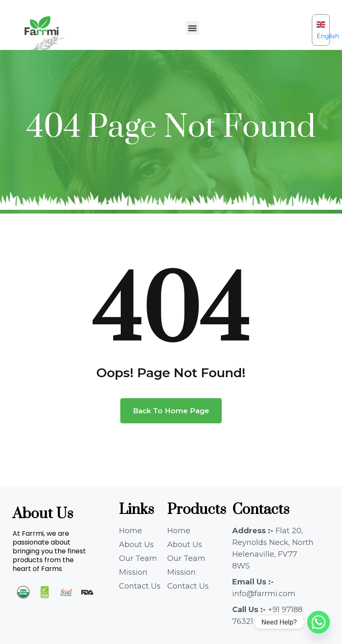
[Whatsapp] (319, 622)
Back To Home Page (171, 411)
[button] (192, 28)
